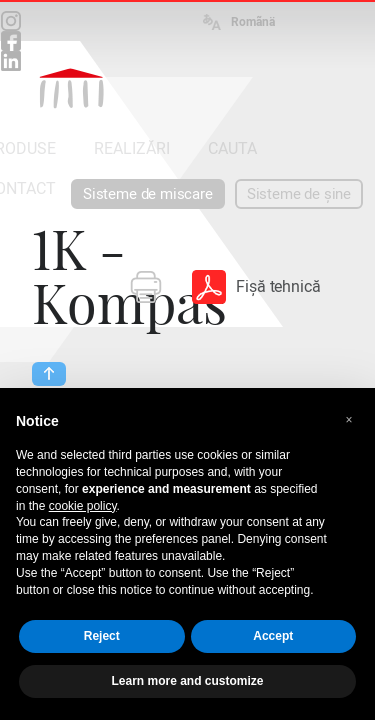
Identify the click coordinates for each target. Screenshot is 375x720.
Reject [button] (102, 636)
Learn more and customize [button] (187, 681)
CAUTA (232, 148)
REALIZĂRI (132, 148)
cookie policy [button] (83, 506)
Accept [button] (273, 636)
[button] (349, 420)
